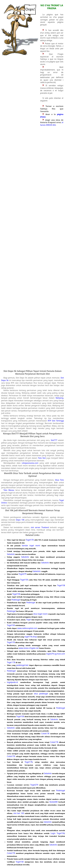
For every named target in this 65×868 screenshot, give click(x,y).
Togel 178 (11, 662)
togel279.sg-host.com (56, 654)
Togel (29, 620)
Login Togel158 (58, 833)
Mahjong (60, 398)
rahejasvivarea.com (30, 463)
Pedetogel (16, 600)
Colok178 (45, 734)
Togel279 (22, 574)
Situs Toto (59, 480)
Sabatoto (11, 554)
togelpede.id (12, 682)
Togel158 (24, 580)
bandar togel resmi (31, 546)
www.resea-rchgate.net (29, 648)
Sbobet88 (53, 802)
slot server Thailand (40, 527)
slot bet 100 (19, 813)
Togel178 (30, 540)
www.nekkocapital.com (27, 628)
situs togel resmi (40, 614)
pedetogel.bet (22, 665)
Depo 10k (20, 520)
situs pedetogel (41, 694)
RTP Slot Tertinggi (56, 421)
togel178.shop (31, 637)
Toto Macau (9, 490)
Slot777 (54, 440)
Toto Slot (42, 458)
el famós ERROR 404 (52, 124)
